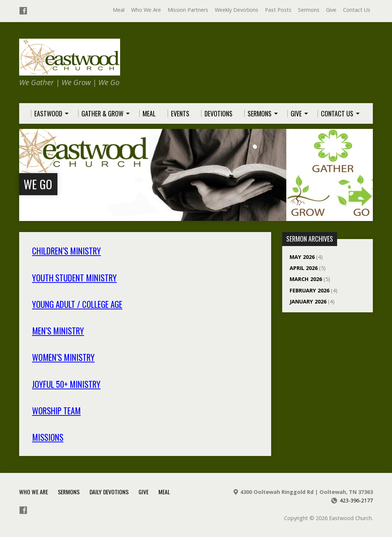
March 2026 (306, 279)
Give (331, 10)
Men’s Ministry (58, 331)
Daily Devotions (109, 492)
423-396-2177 (356, 500)
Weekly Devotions (237, 10)
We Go (38, 184)
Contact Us (357, 10)
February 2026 (309, 290)
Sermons (309, 10)
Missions (48, 437)
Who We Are (146, 10)
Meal (119, 10)
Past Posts (278, 10)
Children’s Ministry (66, 251)
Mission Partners (188, 10)
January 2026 (308, 301)
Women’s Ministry (63, 357)
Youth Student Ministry (74, 278)
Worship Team (56, 411)
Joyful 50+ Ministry (66, 384)
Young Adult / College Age (77, 304)
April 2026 (304, 268)
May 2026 (302, 257)
